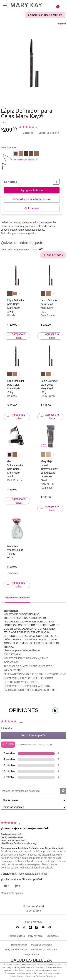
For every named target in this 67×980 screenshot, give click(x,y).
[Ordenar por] (33, 801)
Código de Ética (31, 954)
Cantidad (11, 182)
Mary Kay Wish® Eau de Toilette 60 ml (15, 552)
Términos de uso (19, 945)
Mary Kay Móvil (36, 936)
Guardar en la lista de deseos (33, 199)
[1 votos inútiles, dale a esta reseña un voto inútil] (17, 886)
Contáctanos (53, 936)
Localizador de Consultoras (44, 950)
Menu (5, 6)
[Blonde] (21, 154)
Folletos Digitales (17, 936)
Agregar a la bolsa (32, 190)
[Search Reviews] (33, 791)
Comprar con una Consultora (45, 15)
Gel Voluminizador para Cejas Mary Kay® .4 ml (15, 469)
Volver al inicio (34, 911)
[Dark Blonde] (36, 154)
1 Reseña (28, 133)
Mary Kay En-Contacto (16, 950)
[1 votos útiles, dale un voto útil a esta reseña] (6, 886)
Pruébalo (33, 208)
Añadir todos (55, 255)
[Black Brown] (26, 154)
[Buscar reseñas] (63, 791)
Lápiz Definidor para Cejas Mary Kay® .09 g (16, 306)
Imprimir (62, 24)
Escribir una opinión (49, 133)
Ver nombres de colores (24, 160)
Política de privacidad (41, 945)
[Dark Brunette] (33, 63)
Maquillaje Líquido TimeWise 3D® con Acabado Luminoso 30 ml (49, 471)
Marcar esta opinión (12, 893)
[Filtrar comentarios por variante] (33, 807)
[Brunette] (31, 154)
